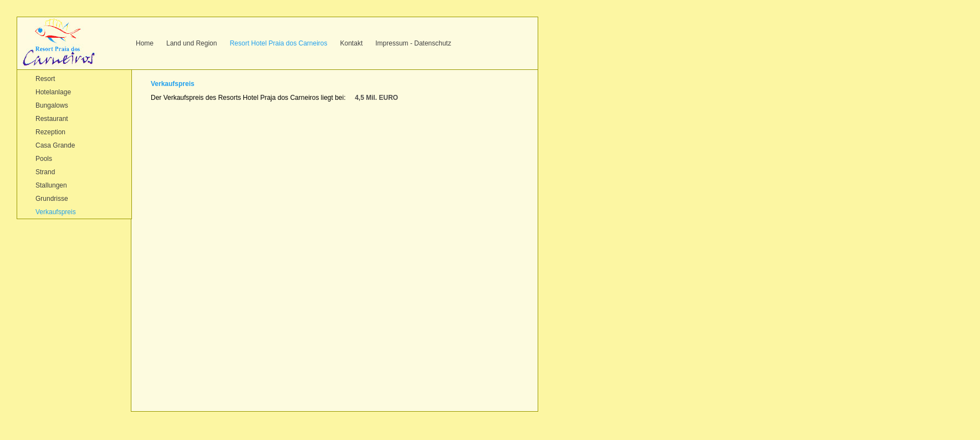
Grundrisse (52, 199)
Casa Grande (55, 145)
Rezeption (50, 132)
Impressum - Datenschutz (413, 43)
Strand (45, 172)
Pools (44, 159)
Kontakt (352, 43)
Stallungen (51, 185)
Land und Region (192, 43)
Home (145, 43)
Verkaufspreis (56, 212)
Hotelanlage (53, 92)
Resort (45, 79)
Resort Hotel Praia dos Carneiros (278, 43)
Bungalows (52, 105)
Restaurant (52, 119)
